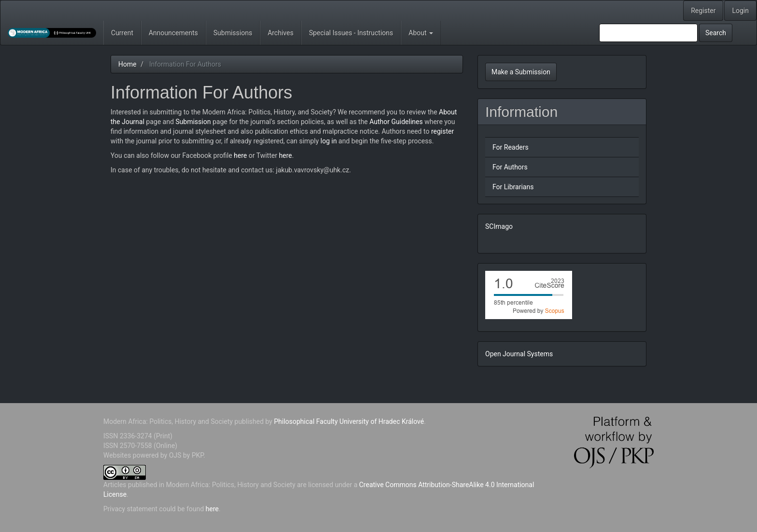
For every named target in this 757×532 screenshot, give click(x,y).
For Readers (511, 147)
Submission (193, 122)
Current (122, 33)
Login (740, 11)
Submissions (233, 33)
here (240, 155)
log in (329, 141)
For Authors (510, 167)
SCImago (499, 226)
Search (716, 33)
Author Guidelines (396, 122)
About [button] (421, 33)
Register (703, 11)
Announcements (173, 33)
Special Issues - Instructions (351, 33)
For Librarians (513, 187)
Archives (280, 33)
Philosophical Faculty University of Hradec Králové (348, 421)
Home (127, 64)
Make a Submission (521, 72)
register (442, 131)
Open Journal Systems (519, 354)
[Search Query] (648, 33)
